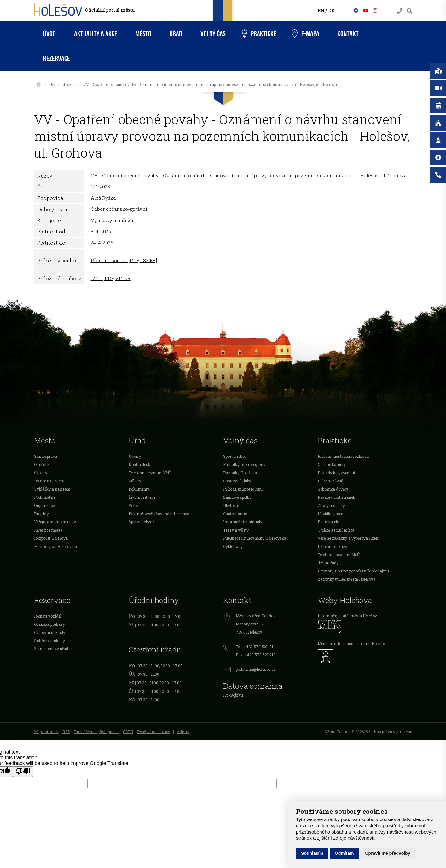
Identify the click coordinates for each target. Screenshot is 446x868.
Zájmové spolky (237, 497)
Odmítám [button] (344, 853)
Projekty (41, 514)
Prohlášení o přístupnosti (97, 732)
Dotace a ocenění (49, 481)
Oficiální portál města (110, 10)
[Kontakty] (399, 11)
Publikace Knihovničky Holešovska (255, 538)
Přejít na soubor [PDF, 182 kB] (124, 260)
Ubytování (232, 505)
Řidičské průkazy (49, 641)
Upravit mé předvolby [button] (388, 853)
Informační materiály (243, 522)
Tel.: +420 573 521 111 (255, 647)
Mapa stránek (46, 732)
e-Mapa (305, 34)
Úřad (176, 34)
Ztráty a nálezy (331, 505)
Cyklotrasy (233, 546)
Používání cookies (154, 732)
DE (331, 11)
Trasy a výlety (236, 530)
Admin (183, 732)
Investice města (48, 530)
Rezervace (57, 59)
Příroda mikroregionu (243, 489)
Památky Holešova (240, 473)
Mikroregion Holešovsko (56, 546)
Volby (133, 505)
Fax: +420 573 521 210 (256, 655)
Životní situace (142, 497)
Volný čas (213, 34)
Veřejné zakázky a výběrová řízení (349, 538)
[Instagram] (375, 10)
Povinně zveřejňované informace (159, 514)
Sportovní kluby (237, 481)
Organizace (44, 505)
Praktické (259, 34)
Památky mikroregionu (244, 464)
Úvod (49, 34)
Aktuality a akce (96, 34)
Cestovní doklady (50, 632)
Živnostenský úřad (51, 649)
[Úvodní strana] (38, 84)
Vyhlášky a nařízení (52, 489)
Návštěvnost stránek (336, 497)
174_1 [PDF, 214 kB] (111, 278)
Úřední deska (62, 84)
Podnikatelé (45, 497)
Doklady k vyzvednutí (337, 473)
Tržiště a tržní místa (336, 530)
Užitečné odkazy (333, 546)
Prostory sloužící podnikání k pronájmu (353, 571)
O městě (41, 464)
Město (143, 34)
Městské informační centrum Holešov (352, 643)
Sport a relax (234, 456)
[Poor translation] (23, 772)
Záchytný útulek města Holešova (347, 579)
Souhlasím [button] (312, 853)
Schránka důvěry (333, 489)
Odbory (135, 481)
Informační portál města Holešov (347, 616)
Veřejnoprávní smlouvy (55, 522)
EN (321, 11)
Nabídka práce (330, 514)
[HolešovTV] (366, 10)
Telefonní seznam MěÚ (150, 473)
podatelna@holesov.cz (256, 669)
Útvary (135, 456)
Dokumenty (139, 489)
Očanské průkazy (49, 624)
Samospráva (46, 456)
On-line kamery (332, 464)
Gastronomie (235, 514)
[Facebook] (356, 10)
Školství (41, 473)
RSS (66, 732)
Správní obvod (142, 522)
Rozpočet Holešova (51, 538)
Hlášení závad (330, 481)
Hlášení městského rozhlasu (343, 456)
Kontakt (348, 34)
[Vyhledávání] (409, 11)
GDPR (128, 732)
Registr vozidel (48, 616)
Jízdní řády (328, 563)
